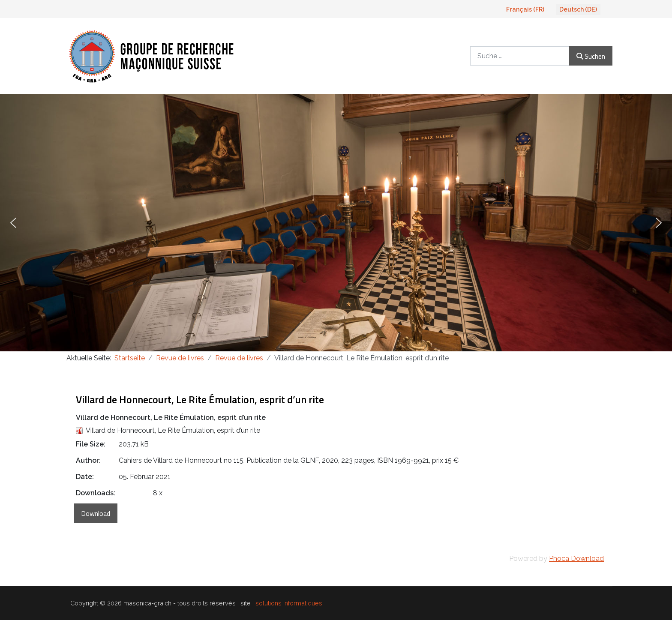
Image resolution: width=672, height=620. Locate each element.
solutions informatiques (289, 603)
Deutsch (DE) (578, 9)
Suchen (591, 56)
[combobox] (520, 56)
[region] (336, 223)
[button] (13, 223)
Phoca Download (576, 559)
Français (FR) (525, 9)
